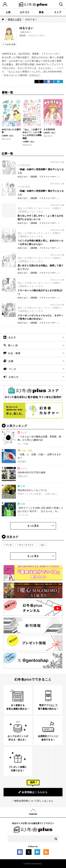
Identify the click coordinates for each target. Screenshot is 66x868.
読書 (11, 361)
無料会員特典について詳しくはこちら (34, 801)
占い (43, 545)
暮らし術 (13, 345)
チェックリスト (26, 545)
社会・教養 (14, 353)
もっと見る (33, 526)
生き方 (12, 337)
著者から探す (15, 19)
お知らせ (14, 377)
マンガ (12, 369)
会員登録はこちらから (33, 792)
